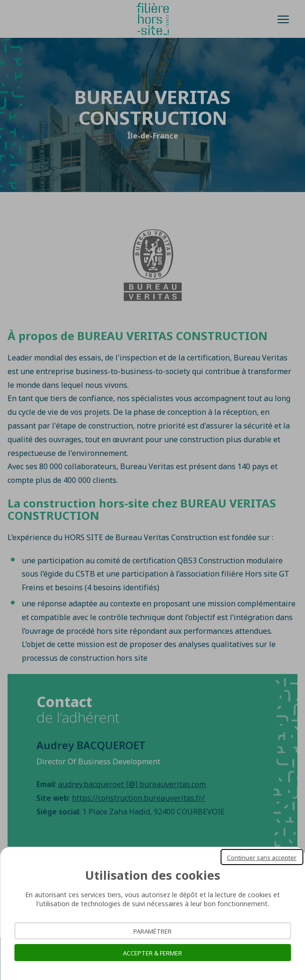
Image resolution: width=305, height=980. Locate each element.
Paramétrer (152, 931)
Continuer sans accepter (262, 857)
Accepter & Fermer (152, 953)
